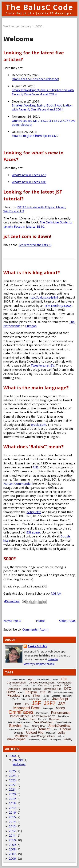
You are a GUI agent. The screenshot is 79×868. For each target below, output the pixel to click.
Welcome (18, 39)
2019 (12, 799)
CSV (33, 686)
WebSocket (34, 740)
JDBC (17, 704)
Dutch (11, 692)
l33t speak (33, 532)
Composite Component (42, 683)
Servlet (15, 726)
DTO (68, 689)
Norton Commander (17, 484)
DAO (67, 686)
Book (56, 680)
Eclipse (31, 692)
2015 (12, 817)
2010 (12, 840)
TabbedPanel (14, 730)
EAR (20, 693)
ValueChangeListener (43, 736)
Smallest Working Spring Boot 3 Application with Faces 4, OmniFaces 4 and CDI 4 (42, 107)
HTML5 (14, 699)
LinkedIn (53, 659)
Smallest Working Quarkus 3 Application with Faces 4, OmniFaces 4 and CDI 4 (43, 92)
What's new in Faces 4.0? (29, 182)
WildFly (68, 740)
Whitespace (55, 740)
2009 (12, 845)
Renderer (55, 719)
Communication (16, 683)
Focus (46, 696)
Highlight (67, 696)
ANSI (36, 467)
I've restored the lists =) (35, 245)
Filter (37, 696)
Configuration (65, 683)
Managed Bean (27, 708)
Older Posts (67, 621)
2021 (12, 789)
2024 (12, 776)
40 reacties (12, 601)
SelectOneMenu (43, 722)
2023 (12, 780)
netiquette (34, 512)
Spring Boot (39, 726)
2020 (12, 794)
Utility (61, 733)
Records (42, 719)
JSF (36, 703)
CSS (26, 686)
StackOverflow (59, 726)
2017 (12, 808)
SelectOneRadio (64, 722)
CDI (64, 679)
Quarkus (23, 719)
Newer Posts (12, 621)
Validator (21, 736)
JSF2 (50, 703)
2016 (12, 812)
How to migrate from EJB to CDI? (35, 136)
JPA (26, 704)
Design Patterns (32, 689)
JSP (62, 704)
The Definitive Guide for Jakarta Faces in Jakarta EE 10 (38, 224)
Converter (15, 686)
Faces (27, 696)
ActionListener (18, 680)
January (18, 760)
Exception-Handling (64, 693)
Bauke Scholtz (37, 646)
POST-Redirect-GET (43, 716)
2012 (12, 831)
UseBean (50, 733)
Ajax (31, 679)
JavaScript (60, 699)
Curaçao (31, 326)
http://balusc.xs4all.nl (43, 297)
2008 (12, 849)
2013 (12, 826)
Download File (53, 689)
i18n (23, 699)
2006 (12, 858)
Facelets (14, 696)
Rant (32, 719)
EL (50, 692)
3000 (12, 756)
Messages (48, 708)
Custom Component (50, 686)
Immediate (34, 699)
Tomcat (44, 729)
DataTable (14, 689)
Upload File (35, 733)
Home (40, 621)
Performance (61, 713)
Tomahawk (30, 730)
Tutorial (65, 729)
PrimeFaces (63, 716)
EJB (43, 692)
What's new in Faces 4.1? (29, 175)
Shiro (27, 726)
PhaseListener (19, 716)
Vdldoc (61, 736)
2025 (12, 771)
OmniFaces (21, 712)
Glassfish (56, 696)
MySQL (61, 708)
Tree (55, 730)
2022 (12, 785)
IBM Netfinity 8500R (58, 306)
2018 (12, 803)
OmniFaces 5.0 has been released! (35, 79)
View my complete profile (39, 664)
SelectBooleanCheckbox (19, 722)
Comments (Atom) (35, 629)
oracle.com (39, 425)
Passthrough (42, 713)
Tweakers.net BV (43, 365)
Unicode (19, 733)
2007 (12, 854)
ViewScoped (16, 739)
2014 (12, 822)
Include (46, 699)
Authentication (43, 680)
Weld (45, 740)
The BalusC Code (39, 7)
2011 (12, 835)
